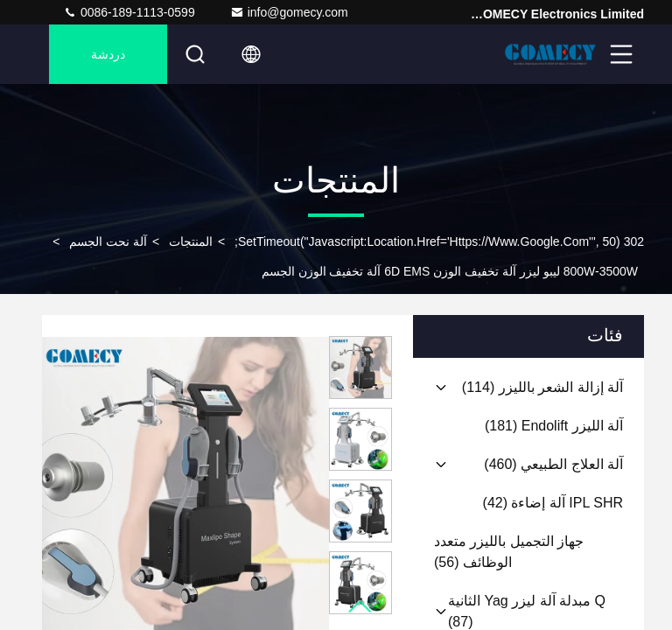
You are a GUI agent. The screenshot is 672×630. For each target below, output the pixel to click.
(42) (553, 503)
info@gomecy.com (289, 12)
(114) (542, 387)
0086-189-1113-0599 (129, 12)
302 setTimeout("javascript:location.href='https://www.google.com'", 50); (439, 241)
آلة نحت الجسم (108, 241)
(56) (509, 552)
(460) (553, 464)
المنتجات (191, 241)
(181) (554, 426)
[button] (360, 607)
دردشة (108, 54)
